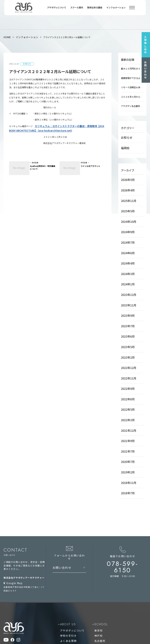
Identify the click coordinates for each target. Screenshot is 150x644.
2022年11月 (127, 319)
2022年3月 (126, 351)
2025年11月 (127, 183)
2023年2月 (126, 303)
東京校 (94, 541)
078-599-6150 (127, 476)
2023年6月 (126, 287)
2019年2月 (126, 392)
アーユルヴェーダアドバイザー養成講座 (111, 592)
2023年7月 (126, 279)
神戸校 (94, 546)
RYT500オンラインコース (104, 562)
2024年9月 (126, 207)
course (96, 578)
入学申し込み (147, 44)
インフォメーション (116, 10)
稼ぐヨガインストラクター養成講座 (109, 583)
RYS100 (66, 596)
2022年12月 (127, 311)
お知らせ (125, 129)
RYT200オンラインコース (104, 567)
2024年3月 (126, 239)
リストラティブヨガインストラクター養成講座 (114, 613)
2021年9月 (126, 368)
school (96, 536)
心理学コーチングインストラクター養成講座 (113, 617)
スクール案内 (77, 10)
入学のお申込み (69, 554)
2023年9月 (126, 271)
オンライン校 (98, 558)
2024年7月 (126, 215)
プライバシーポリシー (15, 568)
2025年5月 (126, 191)
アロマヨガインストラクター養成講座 (110, 604)
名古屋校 (95, 550)
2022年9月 (126, 327)
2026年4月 (126, 175)
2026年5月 (126, 167)
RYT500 (66, 588)
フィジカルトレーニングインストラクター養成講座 (117, 600)
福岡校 (124, 137)
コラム (65, 562)
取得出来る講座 (95, 10)
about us (68, 536)
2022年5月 (126, 343)
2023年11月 (127, 263)
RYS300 (66, 600)
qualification (72, 578)
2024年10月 (127, 199)
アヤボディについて (57, 10)
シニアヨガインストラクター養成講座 (110, 596)
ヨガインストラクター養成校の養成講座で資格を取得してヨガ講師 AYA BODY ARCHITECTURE (68, 635)
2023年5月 (126, 295)
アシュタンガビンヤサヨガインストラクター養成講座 (118, 609)
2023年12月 (127, 255)
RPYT (64, 609)
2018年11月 (127, 400)
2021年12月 (127, 360)
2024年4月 (126, 231)
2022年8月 (126, 335)
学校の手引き (68, 546)
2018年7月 (126, 408)
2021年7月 (126, 376)
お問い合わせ (147, 69)
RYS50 (65, 592)
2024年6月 (126, 223)
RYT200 (66, 583)
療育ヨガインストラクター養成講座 (109, 588)
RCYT (64, 604)
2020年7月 (126, 384)
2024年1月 (126, 247)
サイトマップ (10, 564)
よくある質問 (68, 550)
